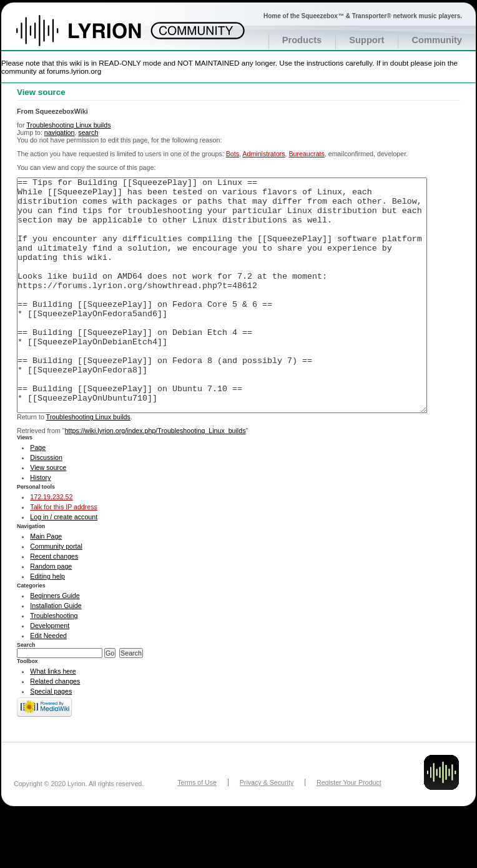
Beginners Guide (55, 642)
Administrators (263, 154)
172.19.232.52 (51, 544)
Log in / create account (64, 564)
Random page (51, 613)
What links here (53, 718)
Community (437, 40)
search (88, 132)
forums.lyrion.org (74, 71)
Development (50, 672)
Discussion (46, 504)
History (40, 524)
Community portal (56, 593)
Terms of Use (197, 829)
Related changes (55, 728)
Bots (233, 154)
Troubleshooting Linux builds (68, 125)
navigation (60, 132)
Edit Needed (48, 682)
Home (92, 37)
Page (38, 494)
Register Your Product (349, 829)
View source (48, 514)
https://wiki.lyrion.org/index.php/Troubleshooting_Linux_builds (155, 477)
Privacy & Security (267, 829)
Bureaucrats (306, 154)
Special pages (51, 738)
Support (366, 40)
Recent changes (54, 603)
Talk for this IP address (64, 554)
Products (302, 40)
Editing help (47, 623)
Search (26, 692)
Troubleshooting (54, 662)
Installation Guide (56, 652)
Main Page (46, 583)
